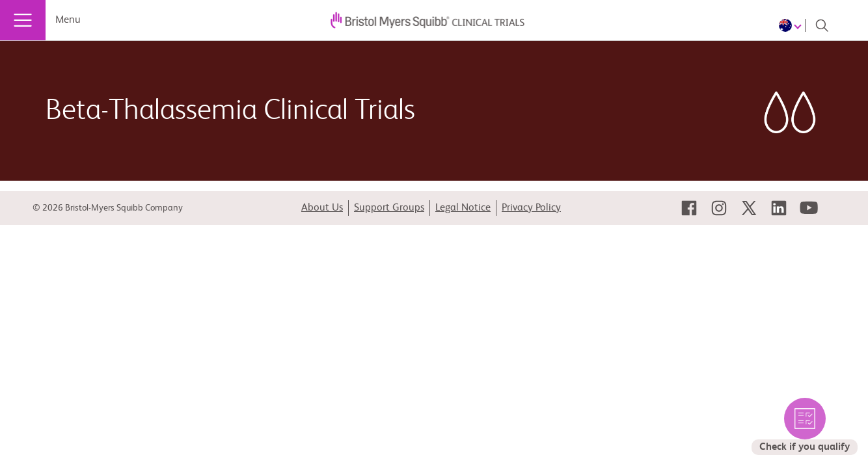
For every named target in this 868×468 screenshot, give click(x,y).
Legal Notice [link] (463, 208)
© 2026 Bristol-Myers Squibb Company (108, 208)
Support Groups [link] (389, 208)
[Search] (822, 25)
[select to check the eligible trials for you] (805, 426)
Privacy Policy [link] (531, 208)
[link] (689, 208)
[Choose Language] (792, 25)
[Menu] (23, 20)
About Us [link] (322, 208)
